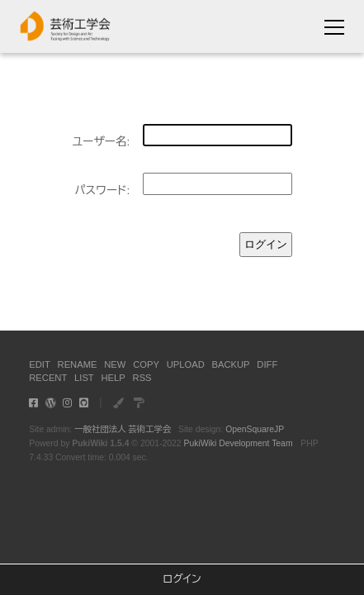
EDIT (39, 364)
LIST (84, 378)
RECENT (48, 378)
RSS (142, 378)
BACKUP (231, 364)
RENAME (78, 364)
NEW (115, 364)
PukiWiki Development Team (238, 443)
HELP (113, 378)
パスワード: (102, 190)
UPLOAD (186, 364)
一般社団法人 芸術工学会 (123, 429)
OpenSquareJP (255, 429)
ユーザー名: (101, 142)
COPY (146, 364)
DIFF (267, 364)
